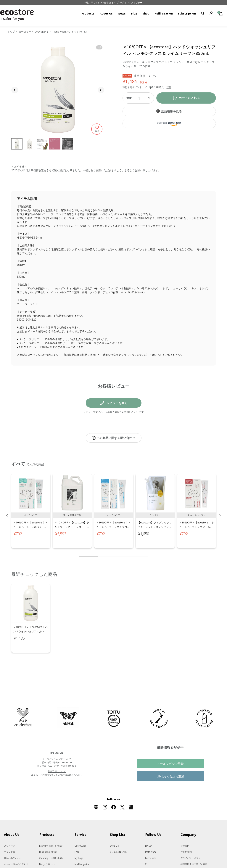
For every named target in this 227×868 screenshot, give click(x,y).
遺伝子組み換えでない (15, 861)
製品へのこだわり (13, 842)
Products (88, 13)
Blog (134, 13)
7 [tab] (128, 553)
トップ (11, 32)
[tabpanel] (31, 507)
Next (220, 512)
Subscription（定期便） (87, 855)
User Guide (81, 830)
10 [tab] (145, 553)
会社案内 (185, 830)
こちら (159, 355)
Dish (49, 836)
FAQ (77, 836)
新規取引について (57, 756)
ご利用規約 (186, 836)
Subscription (187, 13)
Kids (47, 855)
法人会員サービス (189, 861)
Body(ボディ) (42, 32)
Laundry (52, 830)
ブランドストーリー (14, 836)
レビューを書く (117, 403)
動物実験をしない (13, 855)
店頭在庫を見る (171, 111)
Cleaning (52, 842)
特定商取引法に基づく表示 (194, 849)
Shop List (115, 830)
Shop (146, 13)
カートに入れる (189, 98)
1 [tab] (88, 553)
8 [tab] (134, 553)
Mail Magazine (82, 849)
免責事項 (185, 855)
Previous (7, 512)
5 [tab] (117, 553)
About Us (106, 13)
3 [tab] (106, 553)
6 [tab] (123, 553)
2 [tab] (101, 553)
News (122, 13)
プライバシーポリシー (192, 842)
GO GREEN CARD (119, 836)
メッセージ (9, 830)
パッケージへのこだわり (16, 849)
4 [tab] (112, 553)
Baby (48, 849)
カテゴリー (25, 32)
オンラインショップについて (57, 744)
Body (48, 861)
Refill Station (164, 13)
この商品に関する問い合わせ (116, 438)
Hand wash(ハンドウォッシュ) (70, 32)
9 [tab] (140, 553)
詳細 (169, 87)
